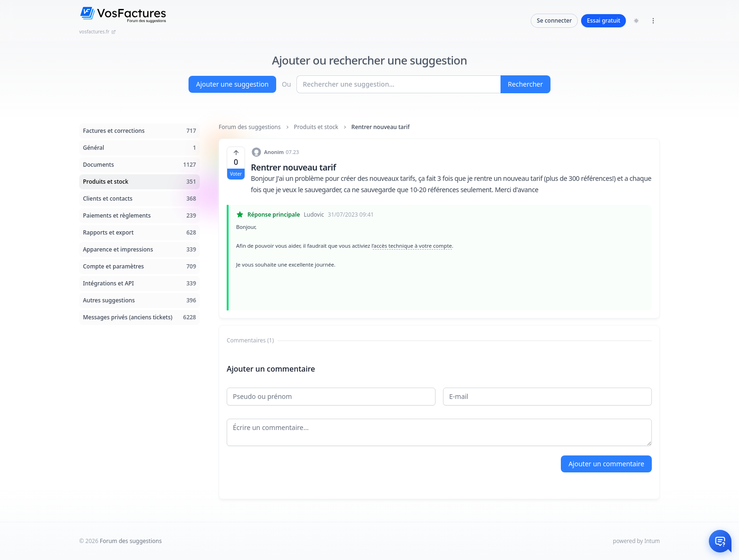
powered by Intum (636, 541)
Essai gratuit (604, 20)
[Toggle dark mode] (636, 21)
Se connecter (554, 20)
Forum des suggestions (250, 127)
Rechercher (526, 84)
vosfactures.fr (98, 32)
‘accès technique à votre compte (412, 246)
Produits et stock (316, 127)
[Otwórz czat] (720, 541)
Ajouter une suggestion (232, 84)
